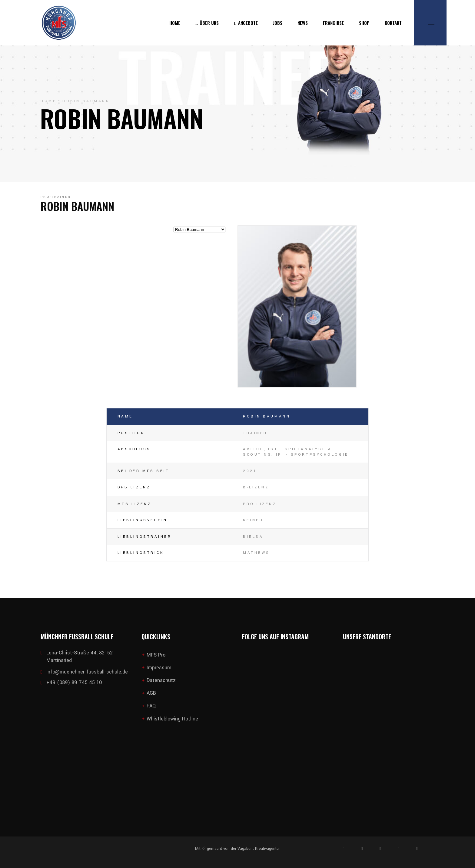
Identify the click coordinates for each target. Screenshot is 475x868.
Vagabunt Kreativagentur (258, 849)
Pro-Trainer (56, 197)
